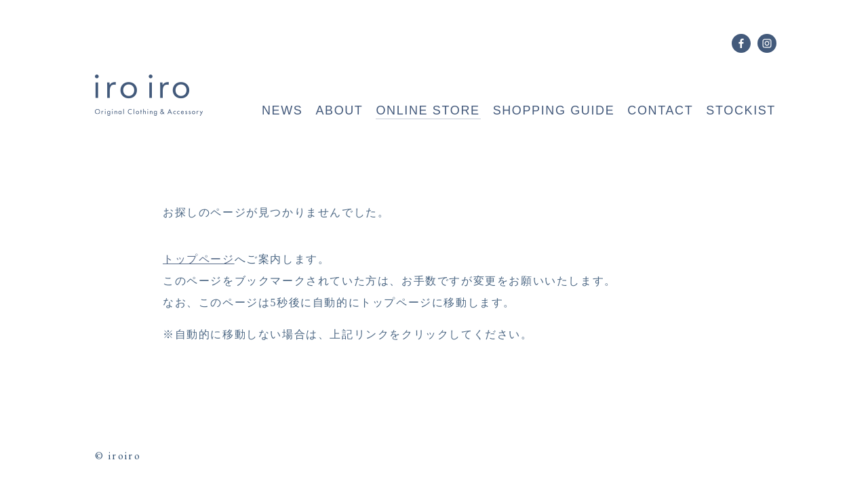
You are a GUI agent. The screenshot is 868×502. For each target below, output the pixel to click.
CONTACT (660, 110)
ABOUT (339, 110)
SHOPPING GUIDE (554, 110)
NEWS (282, 110)
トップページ (199, 259)
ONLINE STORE (428, 110)
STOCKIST (741, 110)
